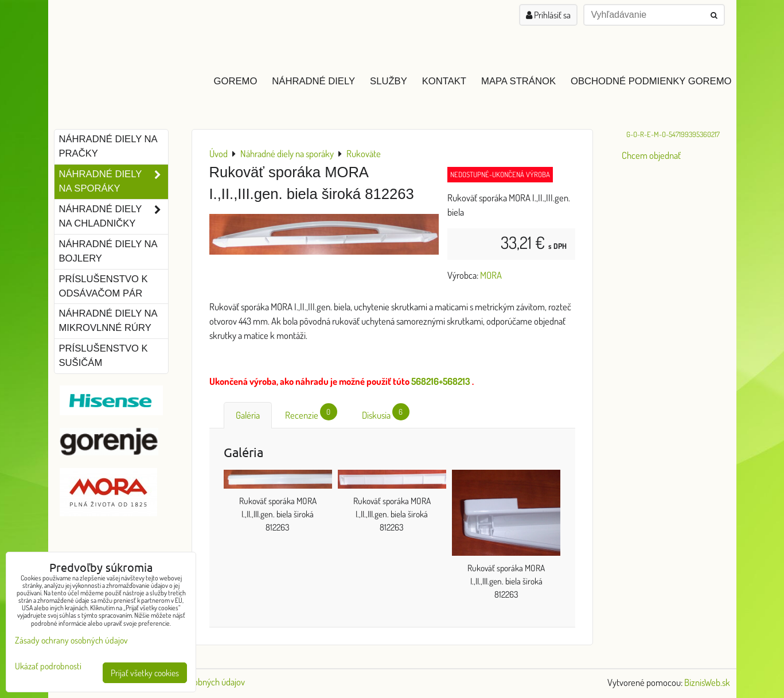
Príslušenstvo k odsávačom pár (104, 286)
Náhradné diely (313, 81)
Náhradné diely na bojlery (108, 251)
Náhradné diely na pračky (108, 146)
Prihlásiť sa (548, 15)
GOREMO (236, 81)
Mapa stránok (518, 81)
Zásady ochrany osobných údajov (71, 640)
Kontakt (444, 81)
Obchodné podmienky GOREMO (651, 81)
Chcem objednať (651, 155)
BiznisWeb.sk (707, 682)
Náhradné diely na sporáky (114, 182)
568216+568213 (441, 381)
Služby (389, 81)
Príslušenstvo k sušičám (104, 356)
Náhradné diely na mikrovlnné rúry (108, 321)
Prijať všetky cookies (145, 673)
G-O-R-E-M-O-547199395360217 (673, 134)
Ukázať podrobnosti (48, 666)
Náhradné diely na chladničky (114, 217)
